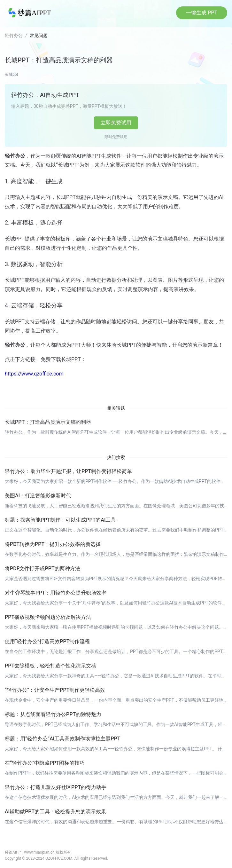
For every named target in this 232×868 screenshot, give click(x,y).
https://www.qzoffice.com (34, 374)
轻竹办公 (14, 36)
